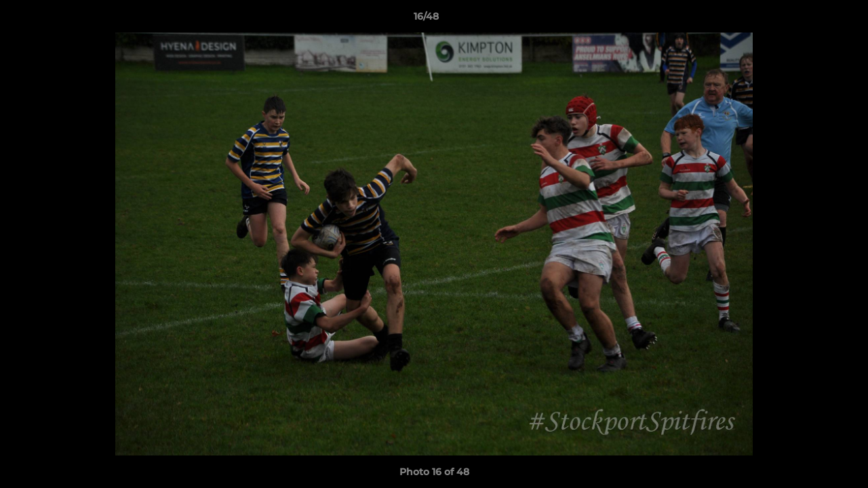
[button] (811, 20)
